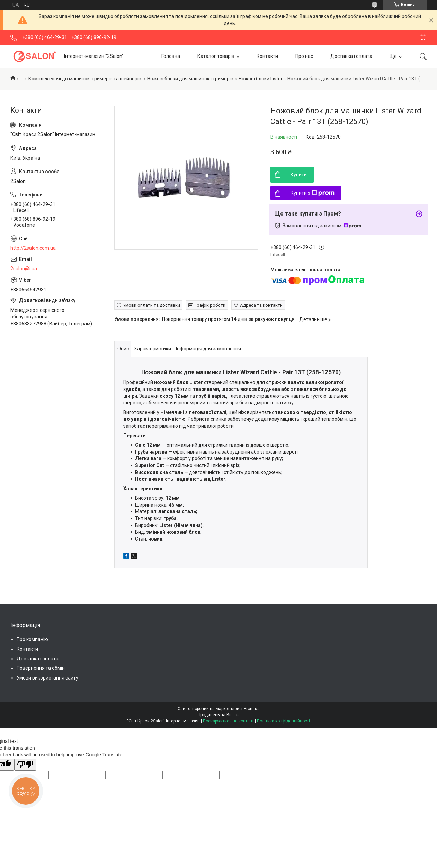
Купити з (313, 193)
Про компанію (32, 639)
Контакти (267, 56)
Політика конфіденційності (283, 721)
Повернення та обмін (41, 668)
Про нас (304, 56)
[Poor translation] (25, 765)
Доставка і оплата (351, 56)
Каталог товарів (216, 56)
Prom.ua (252, 709)
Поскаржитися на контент (228, 721)
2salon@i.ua (24, 269)
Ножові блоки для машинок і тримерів (190, 79)
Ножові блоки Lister (261, 79)
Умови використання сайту (47, 678)
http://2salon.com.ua (33, 248)
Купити (299, 175)
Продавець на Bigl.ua (219, 715)
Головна (171, 56)
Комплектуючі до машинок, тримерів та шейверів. (85, 79)
